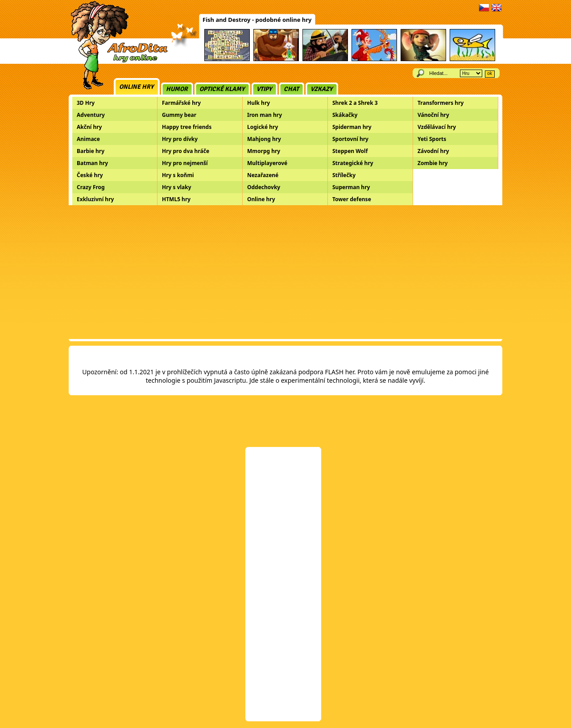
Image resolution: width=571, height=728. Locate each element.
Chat (291, 89)
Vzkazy (322, 89)
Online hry (137, 87)
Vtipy (264, 89)
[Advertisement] (285, 272)
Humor (177, 89)
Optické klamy (222, 89)
